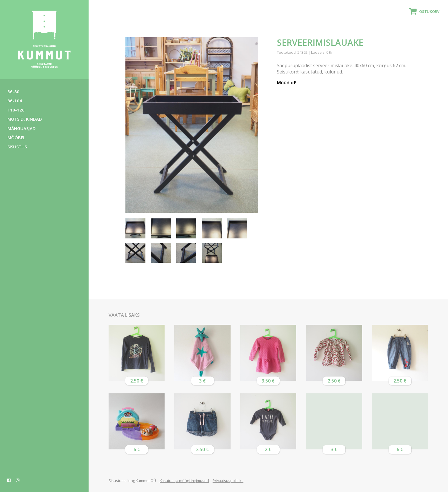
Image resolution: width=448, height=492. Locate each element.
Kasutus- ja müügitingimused (184, 481)
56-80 (13, 91)
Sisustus (17, 147)
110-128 (16, 110)
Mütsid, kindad (25, 119)
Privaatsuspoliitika (228, 481)
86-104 (15, 101)
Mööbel (16, 138)
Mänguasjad (22, 128)
